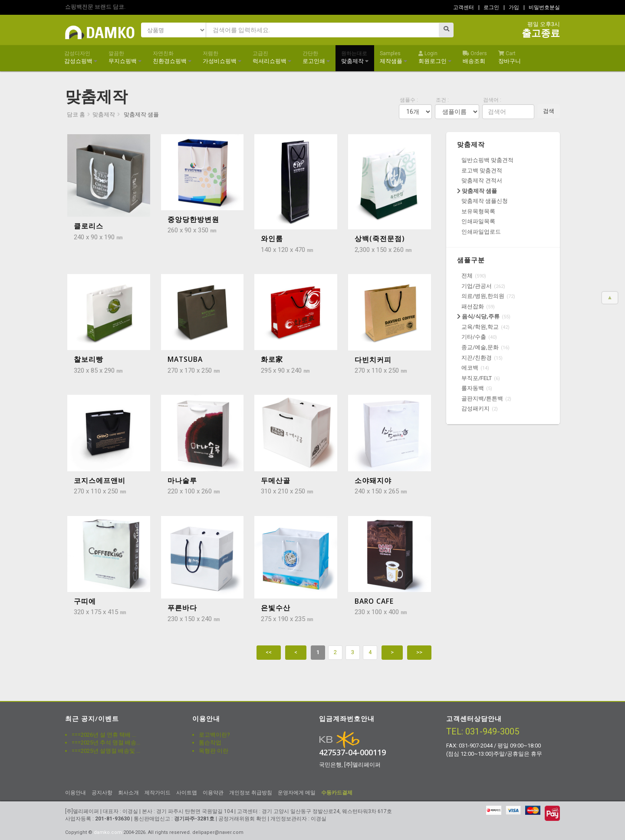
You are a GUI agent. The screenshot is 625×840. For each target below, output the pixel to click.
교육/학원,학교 (480, 327)
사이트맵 (187, 793)
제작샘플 (393, 57)
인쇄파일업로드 (481, 232)
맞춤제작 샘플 (477, 191)
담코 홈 (76, 114)
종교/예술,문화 (480, 347)
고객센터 (464, 7)
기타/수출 (474, 337)
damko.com (108, 832)
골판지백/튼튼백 (482, 399)
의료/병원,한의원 (483, 296)
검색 (549, 111)
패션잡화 (473, 306)
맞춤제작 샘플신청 (485, 201)
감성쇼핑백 (81, 57)
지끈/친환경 (477, 358)
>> (419, 652)
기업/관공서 (477, 286)
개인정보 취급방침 (251, 793)
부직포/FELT (477, 378)
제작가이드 (158, 793)
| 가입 (511, 7)
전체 (467, 276)
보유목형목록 (478, 211)
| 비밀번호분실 (542, 7)
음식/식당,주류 (478, 316)
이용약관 (213, 793)
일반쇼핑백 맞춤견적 (487, 160)
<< (269, 652)
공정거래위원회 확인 (242, 819)
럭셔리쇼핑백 (272, 57)
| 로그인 (489, 7)
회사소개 (128, 793)
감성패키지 (475, 408)
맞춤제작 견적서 (482, 180)
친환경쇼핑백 (172, 57)
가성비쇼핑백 (222, 57)
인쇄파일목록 (478, 221)
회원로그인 (435, 57)
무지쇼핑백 (125, 57)
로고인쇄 (316, 57)
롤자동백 (473, 388)
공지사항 (102, 793)
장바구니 (510, 57)
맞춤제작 (355, 57)
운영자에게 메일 (297, 793)
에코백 (470, 368)
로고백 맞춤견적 (482, 170)
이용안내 (76, 793)
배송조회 (475, 57)
